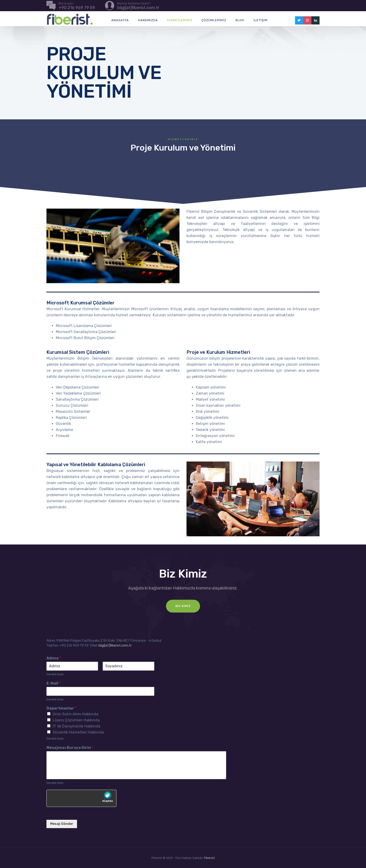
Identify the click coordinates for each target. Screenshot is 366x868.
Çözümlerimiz (214, 20)
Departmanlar (61, 708)
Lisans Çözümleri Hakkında (76, 720)
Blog (240, 20)
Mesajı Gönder (62, 824)
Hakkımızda (148, 20)
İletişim (260, 20)
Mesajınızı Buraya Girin (70, 748)
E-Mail (54, 683)
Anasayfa (120, 20)
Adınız (54, 658)
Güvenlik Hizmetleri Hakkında (78, 732)
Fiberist (209, 858)
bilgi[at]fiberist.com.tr (115, 646)
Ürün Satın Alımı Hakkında (76, 714)
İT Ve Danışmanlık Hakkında (77, 726)
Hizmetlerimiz (180, 20)
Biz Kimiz (183, 606)
